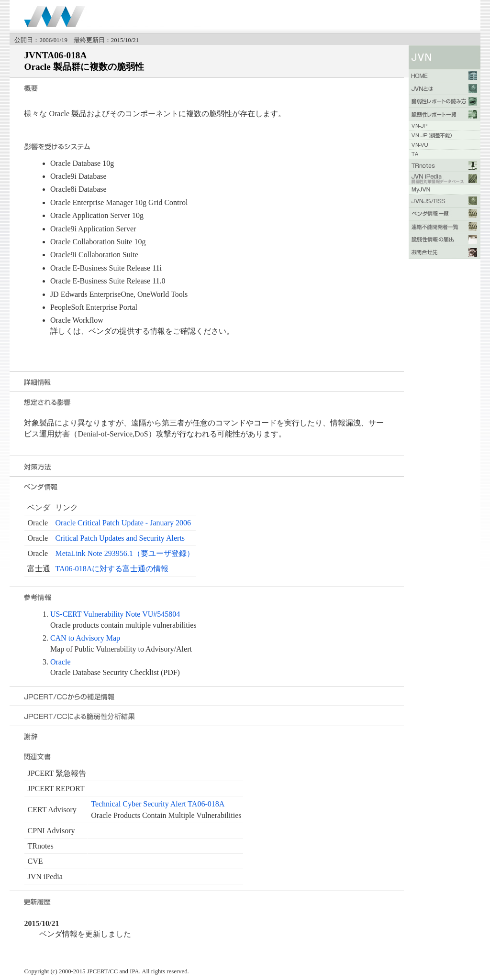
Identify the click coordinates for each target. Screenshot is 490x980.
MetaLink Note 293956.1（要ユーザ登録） (124, 553)
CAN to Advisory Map (85, 638)
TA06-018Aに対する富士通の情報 (112, 569)
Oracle (61, 662)
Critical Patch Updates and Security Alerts (120, 538)
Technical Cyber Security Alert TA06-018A (158, 804)
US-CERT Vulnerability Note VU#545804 (115, 614)
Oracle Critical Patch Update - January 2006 (123, 523)
